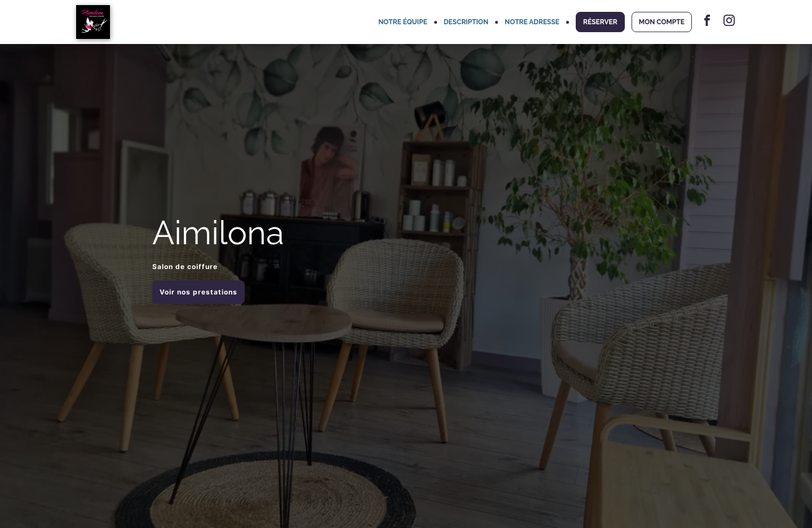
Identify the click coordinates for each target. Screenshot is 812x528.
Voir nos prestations (198, 292)
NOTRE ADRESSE (532, 22)
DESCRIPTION (466, 22)
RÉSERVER (600, 22)
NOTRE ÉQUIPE (403, 22)
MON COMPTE (662, 22)
